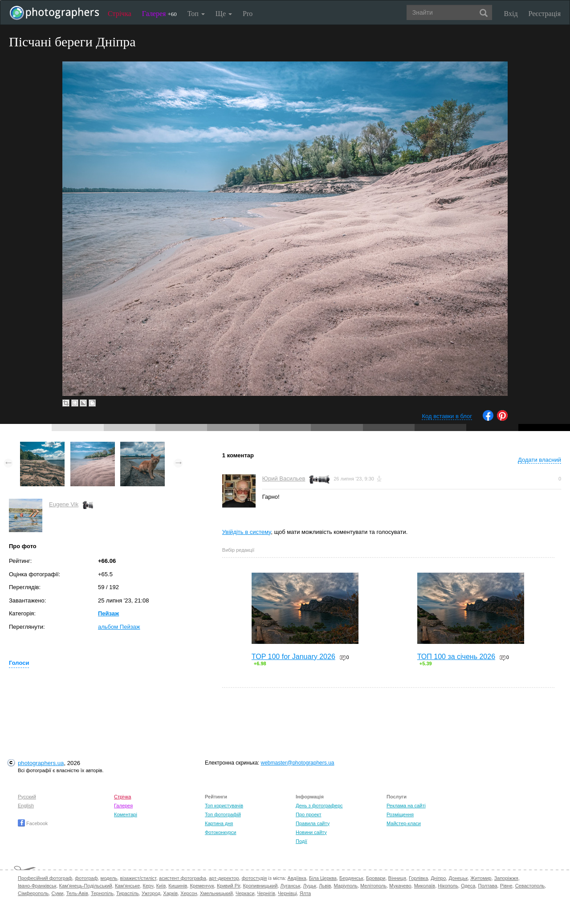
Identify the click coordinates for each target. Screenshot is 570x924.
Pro (248, 14)
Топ (196, 14)
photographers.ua (41, 763)
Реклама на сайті (406, 806)
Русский (27, 797)
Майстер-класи (404, 823)
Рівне (506, 886)
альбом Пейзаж (119, 627)
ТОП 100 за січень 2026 (456, 657)
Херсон (189, 893)
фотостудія (254, 878)
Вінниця (397, 878)
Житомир (481, 878)
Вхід (511, 14)
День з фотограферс (319, 806)
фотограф (86, 878)
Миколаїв (425, 886)
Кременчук (202, 886)
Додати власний (539, 460)
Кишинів (178, 886)
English (26, 806)
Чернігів (266, 893)
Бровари (376, 878)
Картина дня (219, 823)
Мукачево (400, 886)
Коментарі (126, 814)
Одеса (468, 886)
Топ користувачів (224, 806)
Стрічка (120, 14)
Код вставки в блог (447, 416)
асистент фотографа (183, 878)
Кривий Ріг (228, 886)
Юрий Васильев (284, 478)
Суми (57, 893)
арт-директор (224, 878)
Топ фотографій (223, 814)
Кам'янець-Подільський (86, 886)
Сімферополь (33, 893)
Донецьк (458, 878)
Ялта (305, 893)
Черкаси (245, 893)
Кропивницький (260, 886)
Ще (224, 14)
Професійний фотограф (45, 878)
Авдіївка (297, 878)
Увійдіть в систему (247, 532)
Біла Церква (323, 878)
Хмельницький (216, 893)
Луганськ (290, 886)
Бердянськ (351, 878)
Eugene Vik (64, 504)
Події (301, 841)
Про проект (308, 814)
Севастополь (530, 886)
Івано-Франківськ (37, 886)
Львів (325, 886)
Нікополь (448, 886)
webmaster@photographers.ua (298, 763)
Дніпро (438, 878)
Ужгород (151, 893)
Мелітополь (373, 886)
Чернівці (287, 893)
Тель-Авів (77, 893)
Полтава (487, 886)
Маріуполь (345, 886)
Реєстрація (545, 14)
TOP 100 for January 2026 (293, 657)
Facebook (33, 823)
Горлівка (418, 878)
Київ (161, 886)
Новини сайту (311, 832)
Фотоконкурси (220, 832)
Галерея (159, 14)
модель (109, 878)
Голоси (19, 663)
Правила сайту (313, 823)
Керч (148, 886)
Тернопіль (102, 893)
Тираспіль (128, 893)
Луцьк (309, 886)
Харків (170, 893)
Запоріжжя (506, 878)
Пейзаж (108, 613)
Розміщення (400, 814)
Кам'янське (128, 886)
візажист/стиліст (138, 878)
